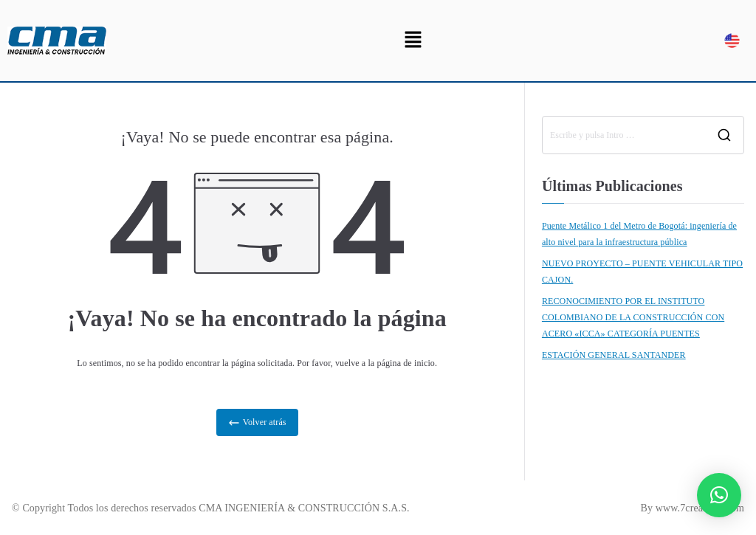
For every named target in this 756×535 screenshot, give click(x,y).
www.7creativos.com (700, 508)
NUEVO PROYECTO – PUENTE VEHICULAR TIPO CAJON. (642, 272)
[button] (413, 41)
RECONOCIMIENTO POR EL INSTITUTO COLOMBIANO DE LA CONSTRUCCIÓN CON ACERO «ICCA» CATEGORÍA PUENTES (633, 317)
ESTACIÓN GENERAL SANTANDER (614, 355)
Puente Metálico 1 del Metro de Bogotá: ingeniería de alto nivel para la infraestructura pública (639, 234)
